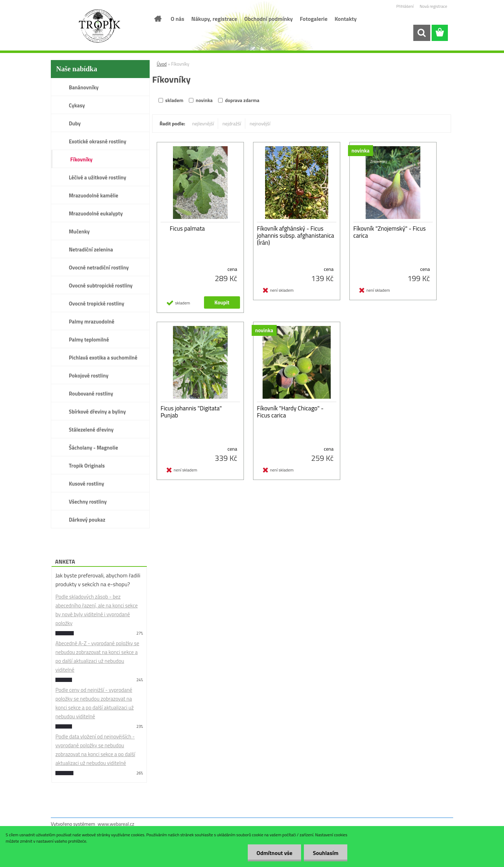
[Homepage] (157, 19)
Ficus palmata (187, 228)
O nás (178, 19)
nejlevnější (203, 123)
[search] (421, 33)
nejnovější (260, 123)
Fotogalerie (314, 19)
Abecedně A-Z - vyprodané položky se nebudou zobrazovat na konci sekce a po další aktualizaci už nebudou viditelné (97, 657)
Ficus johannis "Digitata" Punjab (191, 412)
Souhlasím (326, 853)
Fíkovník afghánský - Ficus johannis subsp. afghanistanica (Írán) (296, 236)
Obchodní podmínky (269, 19)
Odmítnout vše (275, 853)
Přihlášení (405, 6)
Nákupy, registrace (214, 19)
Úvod (162, 64)
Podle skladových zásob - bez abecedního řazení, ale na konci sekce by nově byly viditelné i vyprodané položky (97, 610)
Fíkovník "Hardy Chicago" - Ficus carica (290, 412)
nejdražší (232, 123)
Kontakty (346, 19)
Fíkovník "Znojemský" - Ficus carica (389, 232)
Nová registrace (433, 6)
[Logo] (99, 26)
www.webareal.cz (116, 824)
